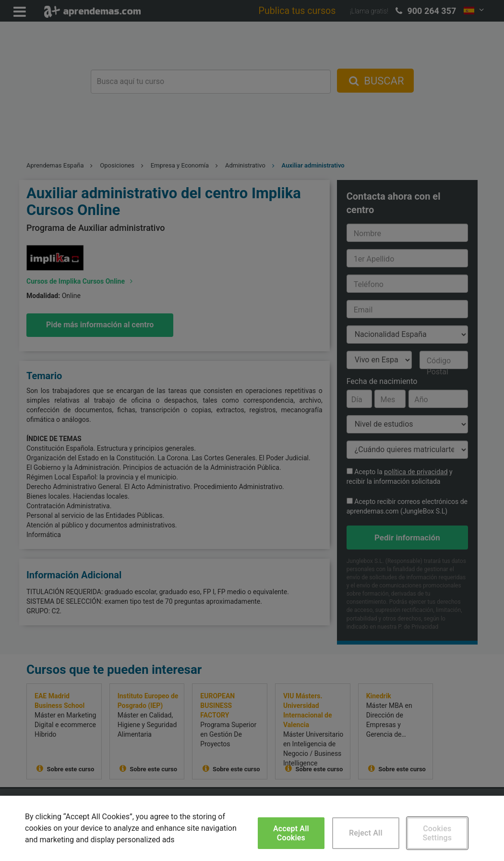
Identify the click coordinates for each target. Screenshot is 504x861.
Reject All (366, 833)
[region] (252, 828)
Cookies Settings (437, 833)
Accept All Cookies (291, 833)
